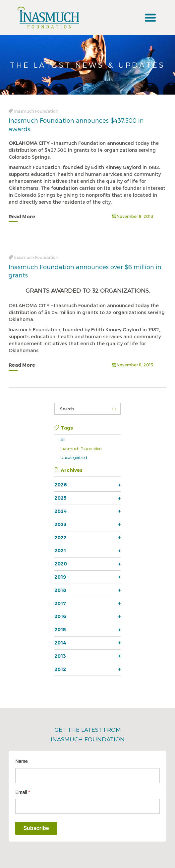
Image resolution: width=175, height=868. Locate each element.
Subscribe (36, 828)
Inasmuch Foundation (81, 448)
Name (21, 761)
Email (23, 792)
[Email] (87, 806)
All (63, 439)
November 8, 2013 (133, 217)
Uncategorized (74, 457)
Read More (22, 216)
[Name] (87, 776)
